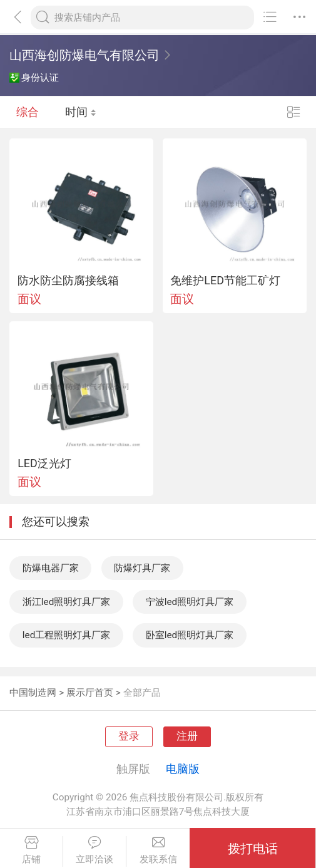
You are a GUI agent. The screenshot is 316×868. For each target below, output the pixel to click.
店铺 (31, 850)
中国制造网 (33, 693)
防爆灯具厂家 (142, 568)
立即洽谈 (94, 850)
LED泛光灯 (44, 463)
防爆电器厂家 (51, 568)
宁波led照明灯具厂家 (190, 602)
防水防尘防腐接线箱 (68, 281)
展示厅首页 (90, 693)
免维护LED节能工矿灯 (225, 281)
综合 (28, 112)
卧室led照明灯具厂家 (190, 635)
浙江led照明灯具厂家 (67, 602)
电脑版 (183, 769)
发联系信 (158, 850)
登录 (129, 736)
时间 (81, 112)
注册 (187, 736)
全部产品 (142, 693)
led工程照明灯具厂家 (67, 635)
